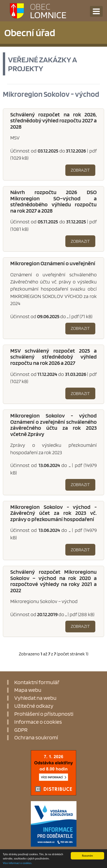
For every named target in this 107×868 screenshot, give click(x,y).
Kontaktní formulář (37, 682)
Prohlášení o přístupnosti (44, 714)
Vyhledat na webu (35, 698)
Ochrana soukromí (36, 738)
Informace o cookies (38, 722)
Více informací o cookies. (17, 863)
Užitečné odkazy (34, 706)
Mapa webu (28, 690)
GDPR (21, 730)
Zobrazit (80, 170)
